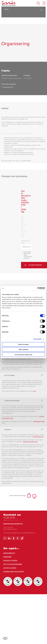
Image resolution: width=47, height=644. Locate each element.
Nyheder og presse (10, 561)
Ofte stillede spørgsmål (13, 564)
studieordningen (8, 87)
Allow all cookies (24, 344)
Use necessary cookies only (23, 355)
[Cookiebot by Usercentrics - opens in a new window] (37, 288)
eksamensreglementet (30, 442)
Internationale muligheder (14, 572)
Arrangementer (9, 553)
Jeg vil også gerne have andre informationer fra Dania (28, 255)
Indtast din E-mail (26, 242)
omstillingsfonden (39, 421)
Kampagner (7, 557)
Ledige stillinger (10, 568)
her (35, 391)
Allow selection (23, 349)
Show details (38, 339)
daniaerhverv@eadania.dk (13, 524)
